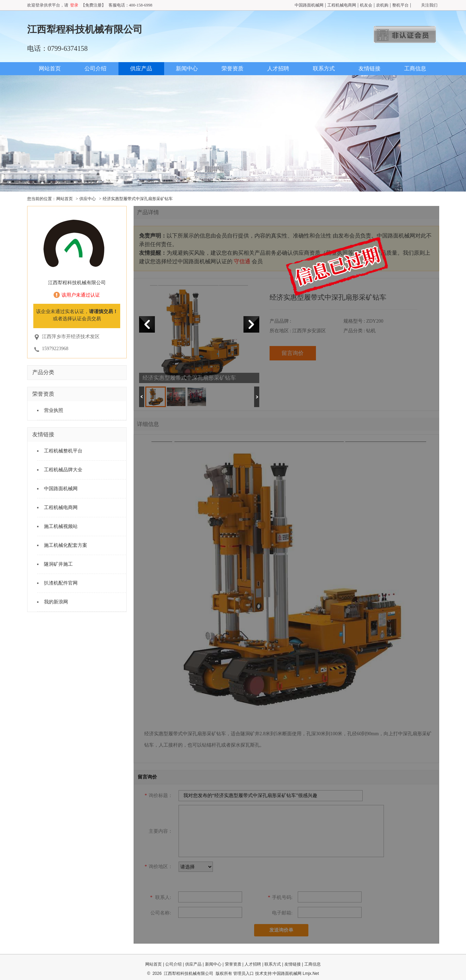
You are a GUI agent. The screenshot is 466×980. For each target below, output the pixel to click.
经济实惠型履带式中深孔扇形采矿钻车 (138, 199)
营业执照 (54, 410)
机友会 (366, 5)
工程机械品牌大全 (63, 470)
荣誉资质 (232, 68)
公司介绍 (95, 68)
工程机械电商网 (342, 5)
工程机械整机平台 (63, 451)
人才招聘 (278, 68)
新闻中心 (187, 68)
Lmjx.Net (311, 973)
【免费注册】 (93, 5)
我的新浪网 (56, 602)
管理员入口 (243, 973)
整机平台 (400, 5)
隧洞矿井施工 (58, 564)
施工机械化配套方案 (66, 545)
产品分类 (43, 372)
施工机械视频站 (61, 526)
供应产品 (141, 68)
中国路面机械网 (309, 5)
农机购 (382, 5)
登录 (74, 5)
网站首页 (50, 68)
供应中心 (88, 199)
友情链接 (370, 68)
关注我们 (429, 5)
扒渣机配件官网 (61, 583)
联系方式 (324, 68)
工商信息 (415, 68)
